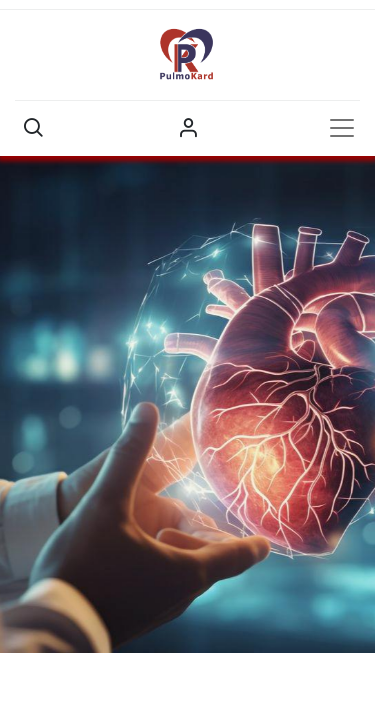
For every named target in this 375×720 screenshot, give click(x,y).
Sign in (188, 128)
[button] (33, 128)
